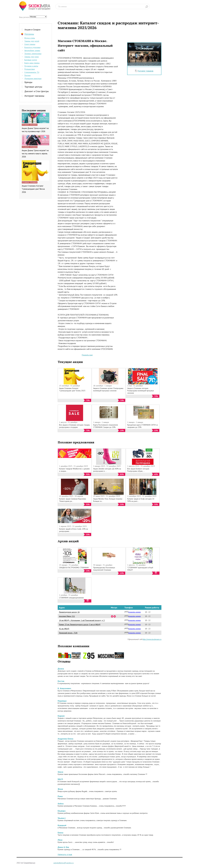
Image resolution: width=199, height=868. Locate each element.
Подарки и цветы (31, 66)
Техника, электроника (33, 54)
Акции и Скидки (32, 30)
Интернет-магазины (34, 96)
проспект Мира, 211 (67, 616)
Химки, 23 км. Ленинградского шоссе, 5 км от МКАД (80, 625)
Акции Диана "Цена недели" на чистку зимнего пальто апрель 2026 (35, 154)
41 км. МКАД (64, 629)
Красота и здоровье (32, 47)
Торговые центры (33, 87)
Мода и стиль (30, 38)
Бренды (28, 82)
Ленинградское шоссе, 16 (69, 612)
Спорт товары (30, 44)
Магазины (29, 34)
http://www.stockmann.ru (152, 639)
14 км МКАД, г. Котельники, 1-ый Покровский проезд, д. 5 (82, 620)
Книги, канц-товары (32, 63)
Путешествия (30, 69)
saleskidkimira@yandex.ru (64, 863)
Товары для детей (32, 41)
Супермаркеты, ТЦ (32, 72)
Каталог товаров (146, 71)
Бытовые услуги (31, 60)
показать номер (135, 612)
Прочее (27, 75)
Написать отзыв (65, 854)
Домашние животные (33, 78)
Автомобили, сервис (32, 50)
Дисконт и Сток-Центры (37, 91)
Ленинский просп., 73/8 (68, 633)
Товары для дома (32, 57)
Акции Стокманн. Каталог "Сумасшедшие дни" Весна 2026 (33, 189)
